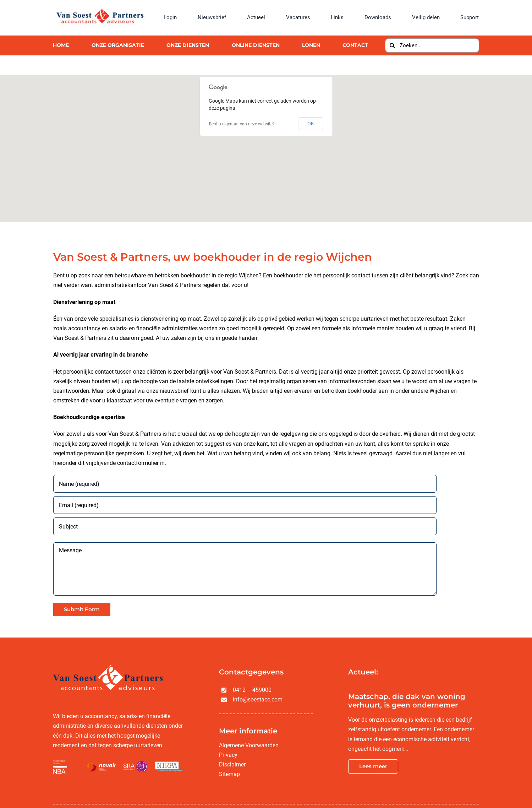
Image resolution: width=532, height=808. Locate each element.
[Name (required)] (245, 484)
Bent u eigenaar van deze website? (242, 124)
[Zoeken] (392, 45)
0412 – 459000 (252, 690)
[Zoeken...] (432, 45)
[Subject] (245, 526)
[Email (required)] (245, 505)
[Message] (245, 569)
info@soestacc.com (258, 699)
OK (311, 124)
